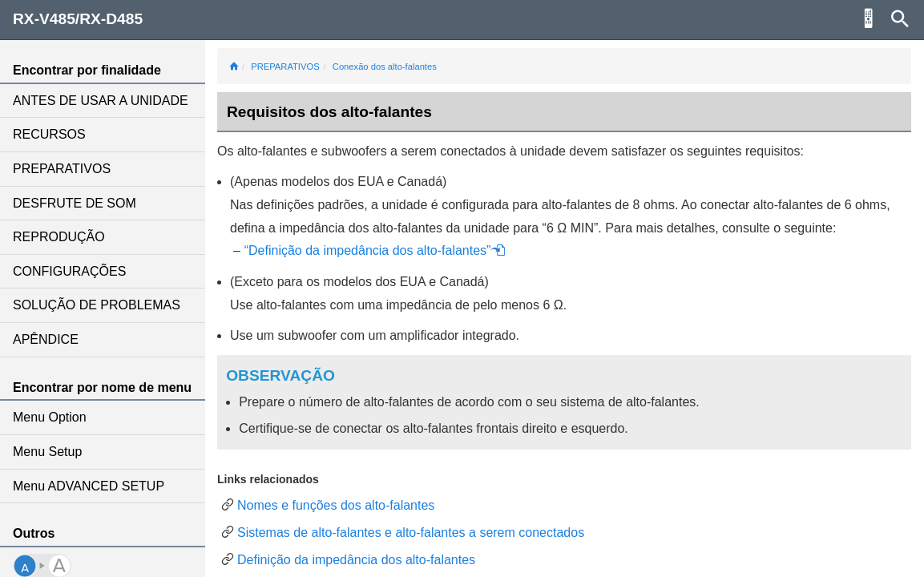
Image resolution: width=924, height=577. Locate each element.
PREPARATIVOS (62, 169)
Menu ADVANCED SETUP (89, 486)
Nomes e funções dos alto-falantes (336, 505)
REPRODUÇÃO (59, 237)
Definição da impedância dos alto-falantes (356, 560)
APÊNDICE (46, 339)
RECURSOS (49, 134)
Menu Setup (47, 452)
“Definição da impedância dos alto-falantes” (375, 250)
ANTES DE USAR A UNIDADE (101, 101)
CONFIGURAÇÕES (69, 271)
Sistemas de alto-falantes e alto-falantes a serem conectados (411, 533)
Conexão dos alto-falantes (385, 67)
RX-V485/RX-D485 (78, 19)
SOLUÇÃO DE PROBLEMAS (97, 305)
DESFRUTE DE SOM (75, 203)
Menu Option (50, 417)
